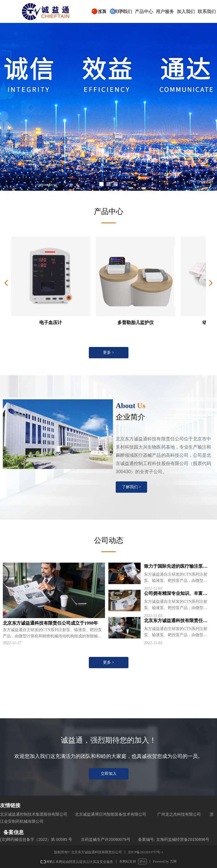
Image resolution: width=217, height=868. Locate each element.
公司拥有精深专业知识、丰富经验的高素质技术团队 (176, 594)
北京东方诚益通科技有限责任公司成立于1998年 (176, 621)
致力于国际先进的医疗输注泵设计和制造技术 (176, 567)
